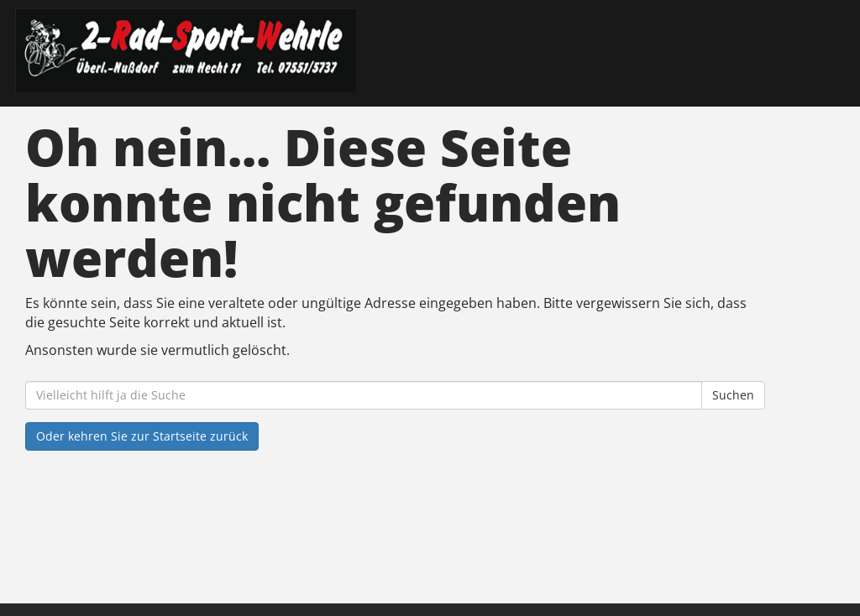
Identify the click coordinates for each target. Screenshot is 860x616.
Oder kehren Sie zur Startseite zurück (142, 436)
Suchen (733, 395)
